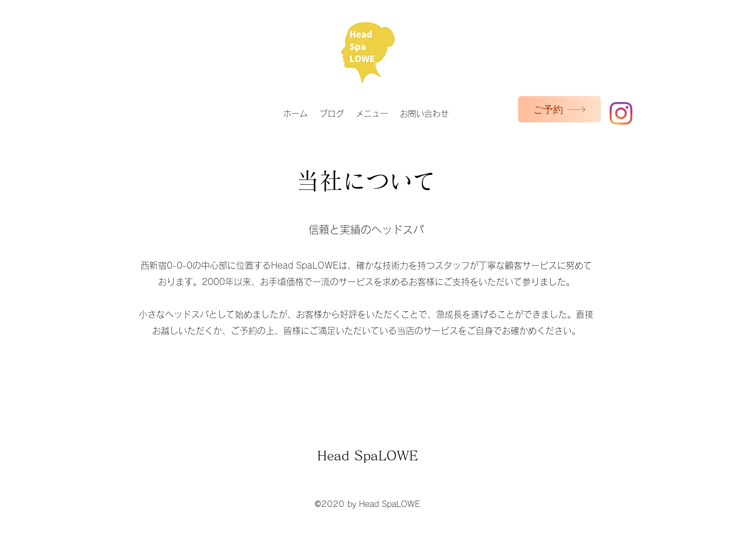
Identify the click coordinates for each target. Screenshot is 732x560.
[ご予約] (559, 109)
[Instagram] (621, 113)
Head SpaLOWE (367, 456)
